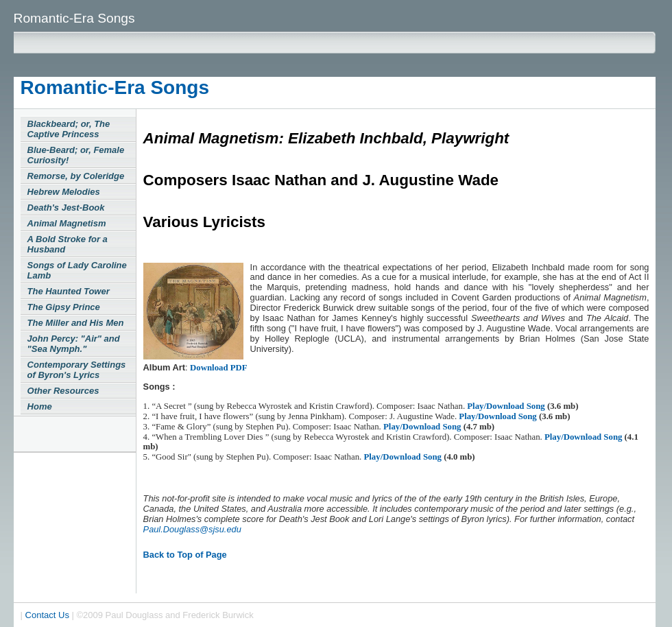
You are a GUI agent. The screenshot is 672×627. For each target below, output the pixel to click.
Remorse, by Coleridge (76, 176)
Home (40, 406)
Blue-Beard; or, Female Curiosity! (76, 155)
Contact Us (47, 615)
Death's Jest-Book (66, 208)
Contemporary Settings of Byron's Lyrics (77, 370)
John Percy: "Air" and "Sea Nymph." (74, 344)
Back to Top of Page (185, 555)
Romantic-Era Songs (115, 87)
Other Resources (63, 391)
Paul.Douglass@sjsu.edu (192, 529)
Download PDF (219, 368)
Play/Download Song (507, 406)
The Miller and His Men (76, 323)
